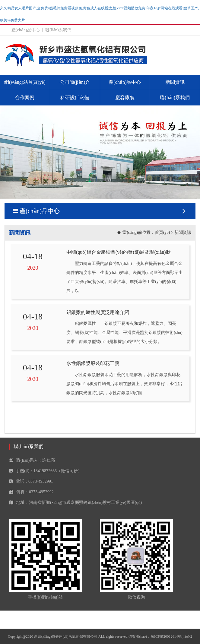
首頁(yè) (162, 232)
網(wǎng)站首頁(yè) (25, 82)
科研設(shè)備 (75, 97)
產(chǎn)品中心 (26, 30)
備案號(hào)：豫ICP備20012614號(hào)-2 (160, 636)
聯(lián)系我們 (58, 30)
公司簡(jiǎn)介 (75, 82)
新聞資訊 (175, 82)
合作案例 (25, 97)
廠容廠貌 (125, 97)
